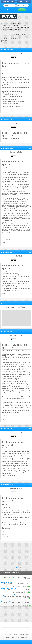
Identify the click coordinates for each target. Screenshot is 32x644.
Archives (10, 634)
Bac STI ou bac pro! (7, 582)
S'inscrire (24, 2)
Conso (15, 634)
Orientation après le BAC (22, 27)
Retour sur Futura (8, 2)
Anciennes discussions (7, 27)
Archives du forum (15, 23)
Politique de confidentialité (12, 638)
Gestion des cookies (24, 634)
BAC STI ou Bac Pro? (7, 601)
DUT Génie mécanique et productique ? (21, 567)
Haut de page (24, 638)
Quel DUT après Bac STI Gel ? (10, 566)
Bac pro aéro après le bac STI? (10, 595)
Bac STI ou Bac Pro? (7, 576)
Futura (4, 634)
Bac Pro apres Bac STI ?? (8, 589)
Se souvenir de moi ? (12, 10)
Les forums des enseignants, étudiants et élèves (14, 25)
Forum (6, 23)
